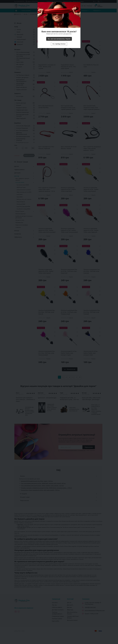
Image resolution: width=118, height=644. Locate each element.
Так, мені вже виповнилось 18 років (59, 39)
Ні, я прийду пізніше (59, 44)
